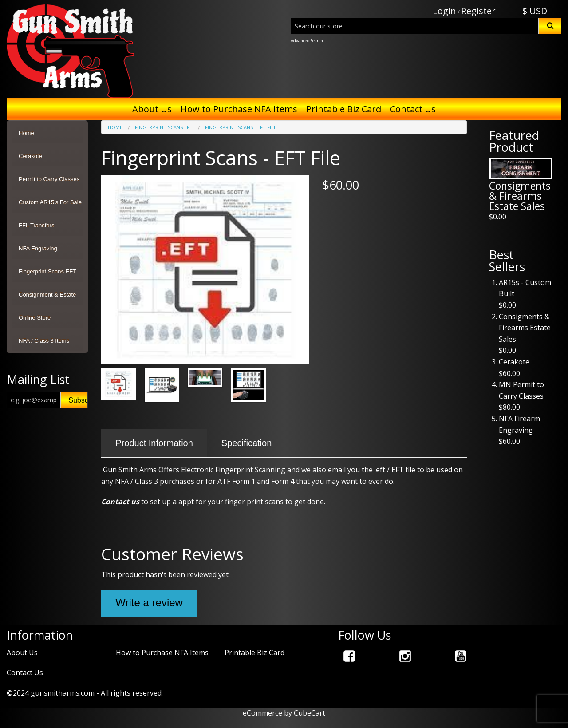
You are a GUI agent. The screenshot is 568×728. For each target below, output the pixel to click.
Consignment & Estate (47, 295)
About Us (152, 109)
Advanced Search (307, 41)
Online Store (35, 318)
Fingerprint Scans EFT (47, 271)
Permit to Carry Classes (49, 179)
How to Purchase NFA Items (239, 109)
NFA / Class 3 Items (44, 341)
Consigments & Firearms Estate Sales (520, 196)
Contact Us (413, 109)
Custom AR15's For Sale (50, 202)
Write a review (149, 603)
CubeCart (310, 713)
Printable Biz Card (344, 109)
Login (444, 11)
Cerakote (30, 156)
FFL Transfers (36, 225)
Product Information (154, 443)
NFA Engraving (38, 248)
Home (26, 133)
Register (478, 11)
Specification (247, 443)
